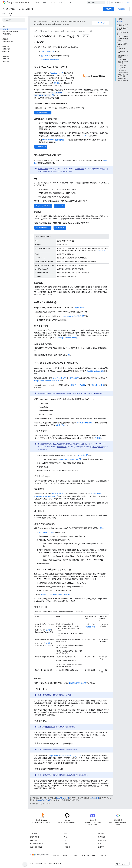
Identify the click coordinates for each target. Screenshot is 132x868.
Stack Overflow (46, 52)
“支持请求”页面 (56, 494)
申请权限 (98, 438)
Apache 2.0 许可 (94, 798)
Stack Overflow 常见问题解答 (53, 140)
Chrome (65, 855)
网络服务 (67, 847)
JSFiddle (83, 136)
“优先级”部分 (101, 250)
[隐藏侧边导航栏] (25, 864)
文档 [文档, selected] (51, 2)
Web (66, 844)
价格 (44, 2)
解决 (97, 385)
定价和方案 (102, 837)
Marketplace (97, 447)
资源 (91, 31)
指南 (4, 13)
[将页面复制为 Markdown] (84, 36)
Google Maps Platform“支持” (71, 316)
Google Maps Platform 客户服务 (66, 338)
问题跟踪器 (44, 56)
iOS (65, 840)
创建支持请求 (79, 169)
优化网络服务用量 (36, 847)
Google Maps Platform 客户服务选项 (91, 394)
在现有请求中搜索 (42, 228)
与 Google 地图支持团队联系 (49, 59)
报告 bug (59, 206)
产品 (38, 2)
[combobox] (98, 2)
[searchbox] (14, 20)
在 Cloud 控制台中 (45, 533)
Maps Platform (18, 3)
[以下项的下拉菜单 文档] (55, 2)
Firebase (75, 855)
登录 (128, 2)
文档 (63, 31)
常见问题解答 (35, 837)
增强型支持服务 (43, 169)
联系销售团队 (123, 9)
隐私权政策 (39, 864)
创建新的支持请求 (76, 385)
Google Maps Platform (52, 31)
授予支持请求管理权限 (85, 423)
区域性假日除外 (90, 627)
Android (67, 837)
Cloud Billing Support (94, 371)
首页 (36, 31)
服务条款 (101, 847)
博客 (61, 2)
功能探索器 (34, 840)
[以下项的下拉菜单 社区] (71, 2)
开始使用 (109, 9)
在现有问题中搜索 (42, 113)
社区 (67, 2)
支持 (100, 844)
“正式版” (48, 630)
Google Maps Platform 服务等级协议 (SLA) (64, 756)
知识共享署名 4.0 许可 (62, 798)
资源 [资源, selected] (11, 13)
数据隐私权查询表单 (76, 683)
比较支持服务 (80, 308)
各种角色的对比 (61, 425)
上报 (102, 385)
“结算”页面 (60, 447)
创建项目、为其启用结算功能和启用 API (56, 595)
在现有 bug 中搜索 (42, 206)
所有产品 (104, 855)
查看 (92, 385)
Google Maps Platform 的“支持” (46, 381)
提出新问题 (40, 147)
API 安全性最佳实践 (37, 844)
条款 (32, 864)
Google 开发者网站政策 (44, 800)
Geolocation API (26, 9)
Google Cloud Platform (89, 855)
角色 (101, 528)
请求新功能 (59, 228)
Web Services (9, 9)
